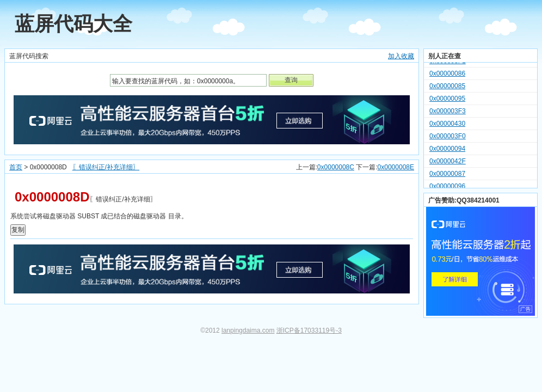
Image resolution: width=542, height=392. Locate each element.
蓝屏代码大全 (73, 24)
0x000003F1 (448, 63)
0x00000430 (447, 125)
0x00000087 (447, 175)
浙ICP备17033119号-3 (309, 330)
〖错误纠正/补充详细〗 (106, 167)
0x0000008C (336, 167)
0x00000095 (447, 100)
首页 (16, 167)
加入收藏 (401, 56)
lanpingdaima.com (248, 330)
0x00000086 (447, 75)
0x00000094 (447, 150)
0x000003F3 (448, 113)
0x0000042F (448, 163)
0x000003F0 (448, 138)
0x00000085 (447, 88)
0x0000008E (396, 167)
